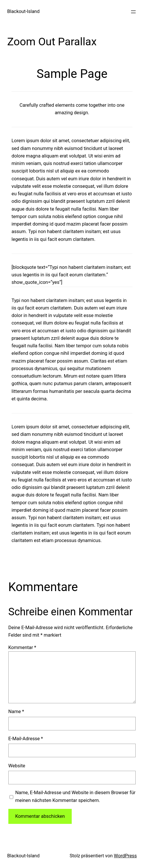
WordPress (125, 856)
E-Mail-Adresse (26, 739)
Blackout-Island (23, 11)
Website (17, 766)
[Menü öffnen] (133, 12)
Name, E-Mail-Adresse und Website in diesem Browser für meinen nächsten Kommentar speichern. (75, 796)
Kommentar (22, 647)
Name (16, 712)
